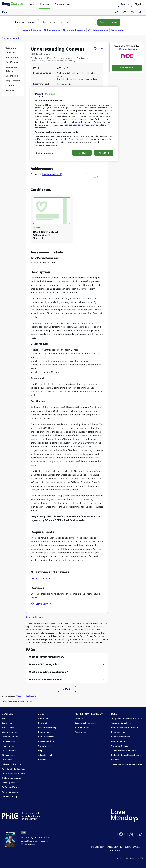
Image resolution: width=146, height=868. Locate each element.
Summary (11, 48)
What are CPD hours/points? (45, 664)
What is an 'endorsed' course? (45, 679)
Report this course (35, 617)
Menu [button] (7, 12)
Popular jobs (44, 732)
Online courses (52, 30)
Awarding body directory (13, 769)
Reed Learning (118, 732)
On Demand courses (74, 30)
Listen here (29, 844)
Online (5, 38)
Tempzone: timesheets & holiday (126, 718)
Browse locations (46, 741)
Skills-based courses (11, 778)
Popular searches (46, 737)
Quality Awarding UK (52, 174)
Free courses (118, 30)
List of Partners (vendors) (47, 145)
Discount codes (9, 750)
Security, (118, 847)
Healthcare (31, 696)
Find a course (25, 22)
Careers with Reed (120, 746)
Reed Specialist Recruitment (125, 727)
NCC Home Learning (127, 49)
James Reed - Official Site (124, 750)
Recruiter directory (47, 727)
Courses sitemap (10, 796)
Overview (10, 53)
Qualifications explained (13, 773)
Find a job (43, 723)
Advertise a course (11, 792)
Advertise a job (45, 755)
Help (4, 718)
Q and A (10, 86)
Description (12, 76)
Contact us (7, 723)
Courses (44, 4)
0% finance (7, 760)
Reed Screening (119, 741)
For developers (82, 727)
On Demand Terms (10, 787)
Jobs (32, 4)
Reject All (82, 153)
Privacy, (127, 847)
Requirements (13, 81)
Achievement (12, 58)
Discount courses (32, 30)
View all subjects (10, 732)
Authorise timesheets (121, 723)
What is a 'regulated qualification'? (48, 672)
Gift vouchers (8, 755)
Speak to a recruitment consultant (127, 764)
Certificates (12, 62)
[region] (74, 124)
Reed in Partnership (121, 737)
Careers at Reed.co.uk (85, 723)
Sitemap (42, 760)
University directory (11, 764)
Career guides (8, 783)
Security (17, 38)
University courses (98, 30)
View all (67, 689)
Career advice (62, 4)
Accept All (104, 153)
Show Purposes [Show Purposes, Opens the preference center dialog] (44, 153)
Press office (80, 732)
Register (125, 4)
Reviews (10, 90)
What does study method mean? (47, 657)
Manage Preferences (102, 847)
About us (79, 718)
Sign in (138, 4)
